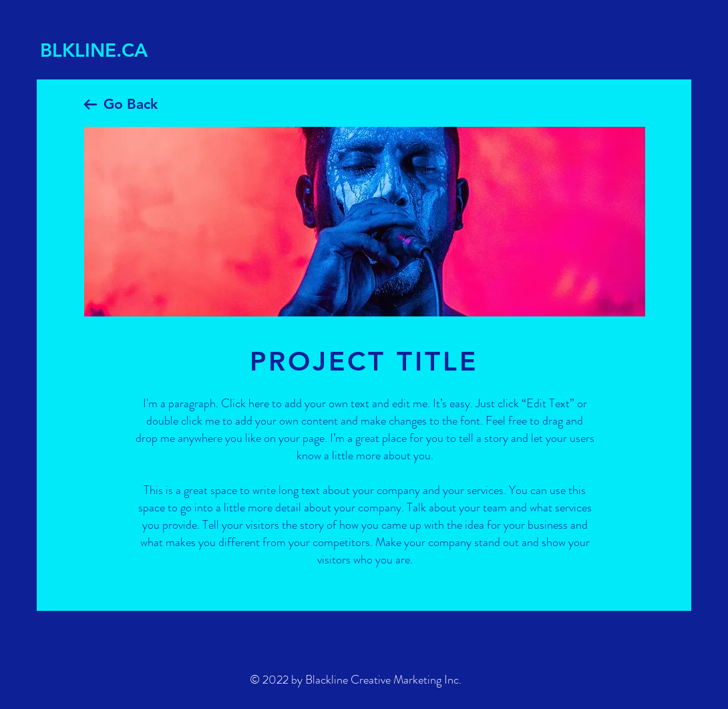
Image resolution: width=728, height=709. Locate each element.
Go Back (131, 104)
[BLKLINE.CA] (104, 51)
